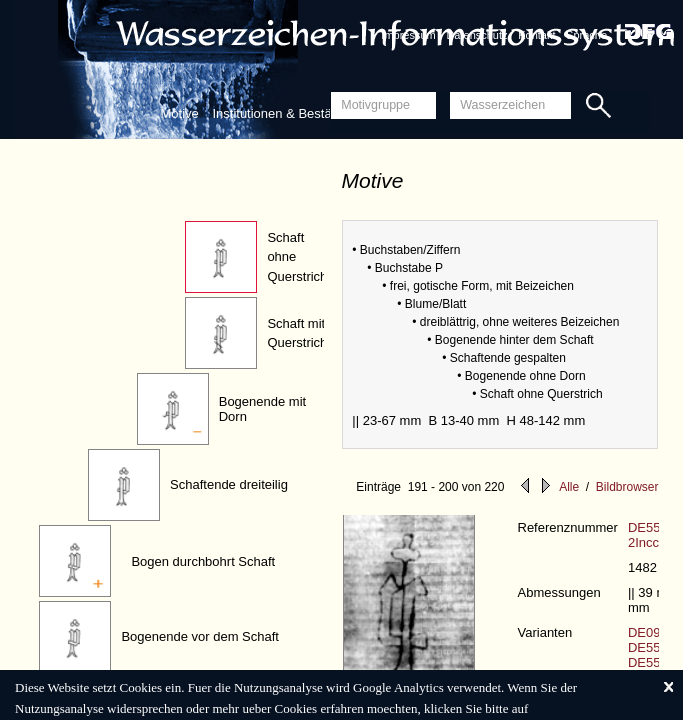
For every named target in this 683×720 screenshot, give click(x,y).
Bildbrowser (627, 487)
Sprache (586, 35)
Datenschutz (476, 35)
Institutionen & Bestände (282, 113)
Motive (180, 113)
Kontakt (536, 35)
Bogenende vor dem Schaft (200, 636)
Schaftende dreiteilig (229, 484)
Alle (569, 487)
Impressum (408, 35)
